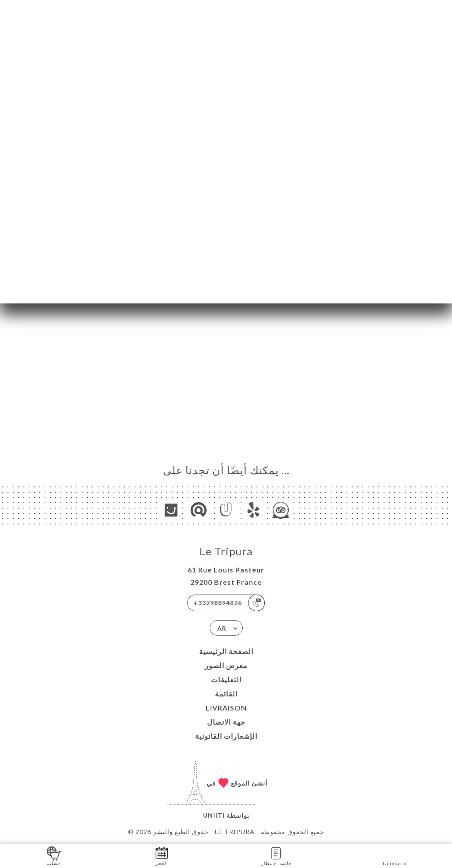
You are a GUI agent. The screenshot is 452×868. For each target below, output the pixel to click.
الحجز (162, 855)
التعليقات (226, 679)
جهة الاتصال (226, 722)
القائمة (226, 694)
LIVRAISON (226, 708)
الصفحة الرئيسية (226, 651)
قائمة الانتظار (276, 855)
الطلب (54, 855)
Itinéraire (395, 855)
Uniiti (214, 815)
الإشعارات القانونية (226, 736)
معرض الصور (226, 665)
